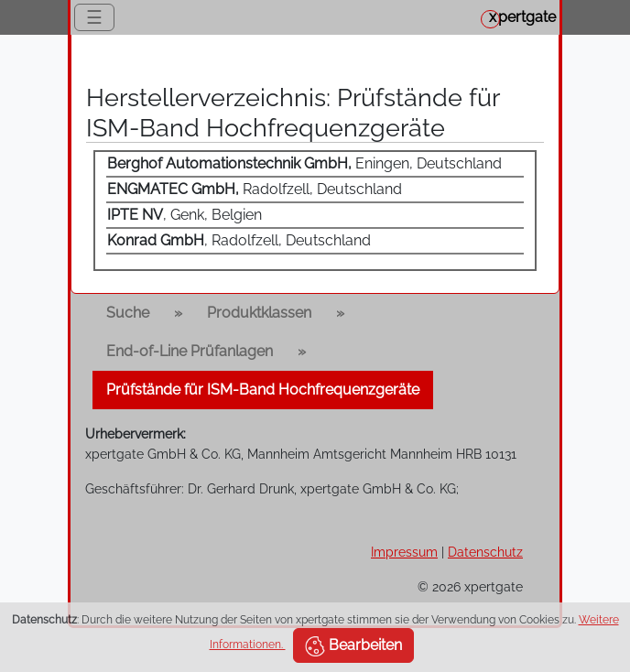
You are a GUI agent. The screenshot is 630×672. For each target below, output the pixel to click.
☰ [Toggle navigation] (94, 17)
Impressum (404, 552)
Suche (128, 313)
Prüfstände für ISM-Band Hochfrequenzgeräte (263, 390)
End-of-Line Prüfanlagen (190, 351)
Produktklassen (259, 313)
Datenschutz (485, 552)
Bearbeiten (353, 646)
